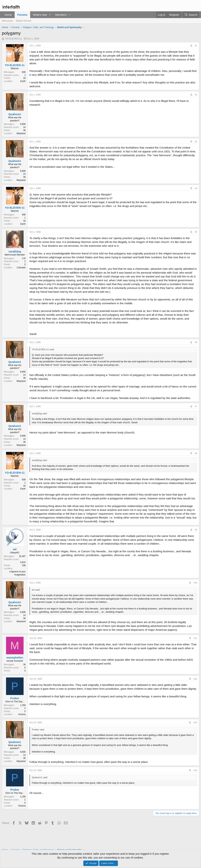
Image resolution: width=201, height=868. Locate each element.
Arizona (22, 714)
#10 (195, 583)
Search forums (24, 21)
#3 (196, 142)
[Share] (191, 46)
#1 (196, 46)
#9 (196, 530)
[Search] (191, 15)
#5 (196, 232)
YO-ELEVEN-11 (13, 39)
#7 (196, 406)
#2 (196, 95)
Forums (22, 15)
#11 (195, 638)
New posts (7, 21)
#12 (195, 679)
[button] (50, 15)
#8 (196, 453)
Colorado (21, 268)
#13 (195, 723)
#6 (196, 342)
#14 (195, 770)
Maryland (21, 133)
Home (8, 15)
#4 (196, 188)
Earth (23, 81)
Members (61, 15)
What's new (40, 15)
